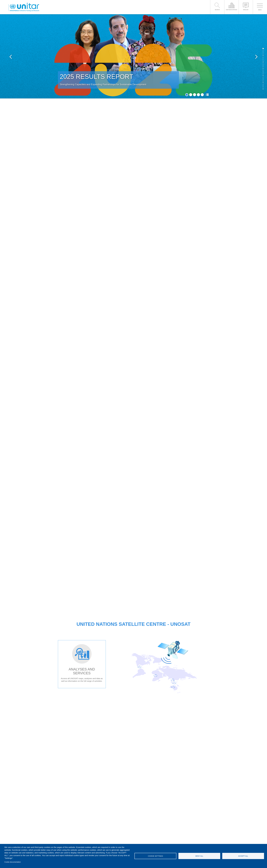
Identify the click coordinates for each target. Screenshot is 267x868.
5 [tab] (202, 95)
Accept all (243, 856)
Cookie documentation (13, 862)
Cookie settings (155, 856)
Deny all (199, 856)
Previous (11, 57)
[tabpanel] (133, 57)
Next (256, 57)
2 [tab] (191, 95)
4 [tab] (198, 95)
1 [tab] (187, 95)
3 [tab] (195, 95)
